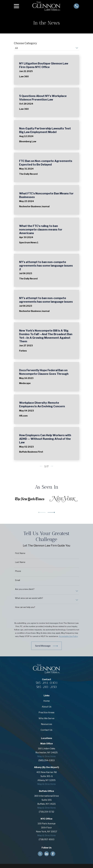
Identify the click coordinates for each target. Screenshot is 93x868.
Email (17, 580)
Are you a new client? (25, 589)
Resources (46, 724)
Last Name (20, 562)
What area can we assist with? (29, 598)
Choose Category (25, 43)
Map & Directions (46, 756)
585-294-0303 (46, 683)
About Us (47, 707)
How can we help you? (25, 607)
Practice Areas (46, 712)
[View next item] (51, 512)
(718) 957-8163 (46, 839)
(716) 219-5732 (46, 812)
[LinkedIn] (46, 854)
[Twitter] (40, 854)
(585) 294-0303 (46, 760)
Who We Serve (46, 718)
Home (47, 701)
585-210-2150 (46, 687)
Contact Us (46, 730)
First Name (20, 553)
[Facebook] (53, 854)
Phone (18, 571)
